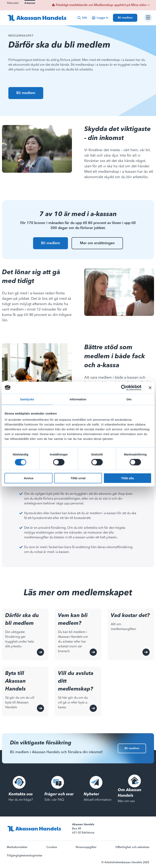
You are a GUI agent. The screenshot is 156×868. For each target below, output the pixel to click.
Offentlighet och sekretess (132, 847)
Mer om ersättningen (97, 243)
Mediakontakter (17, 847)
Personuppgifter (86, 847)
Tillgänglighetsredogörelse (25, 856)
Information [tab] (78, 399)
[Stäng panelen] (150, 388)
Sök (82, 18)
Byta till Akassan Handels (15, 681)
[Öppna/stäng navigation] (148, 18)
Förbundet (13, 3)
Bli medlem (26, 93)
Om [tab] (129, 399)
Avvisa (28, 478)
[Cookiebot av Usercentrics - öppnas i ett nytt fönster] (124, 388)
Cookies (52, 847)
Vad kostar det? (130, 616)
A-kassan (30, 3)
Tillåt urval (78, 478)
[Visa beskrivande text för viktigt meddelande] (148, 5)
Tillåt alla (128, 478)
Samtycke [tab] (27, 399)
